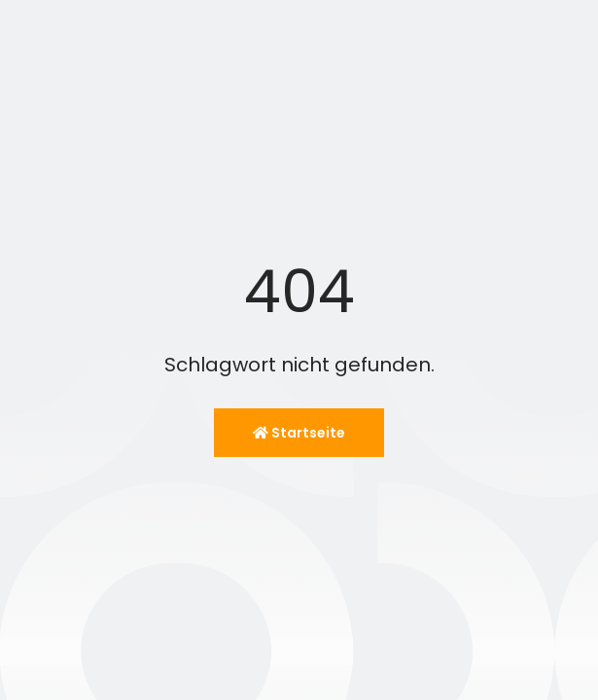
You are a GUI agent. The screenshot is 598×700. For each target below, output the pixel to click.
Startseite (299, 433)
